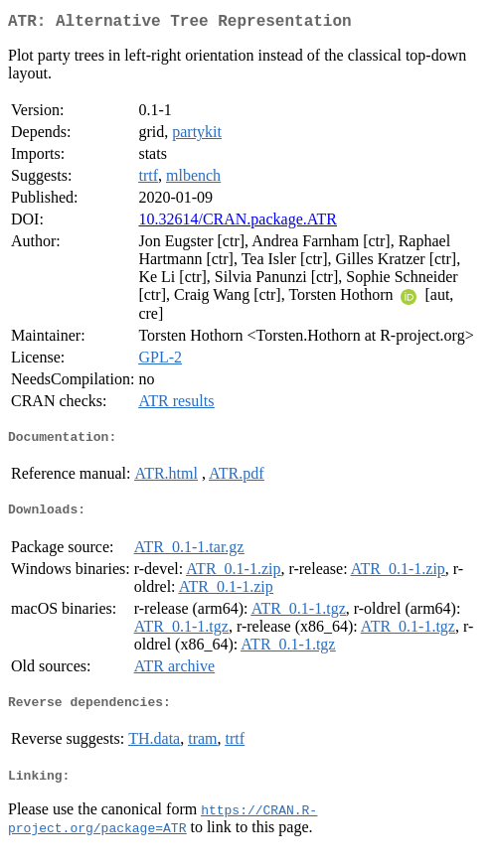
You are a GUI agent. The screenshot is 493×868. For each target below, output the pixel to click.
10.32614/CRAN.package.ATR (238, 223)
